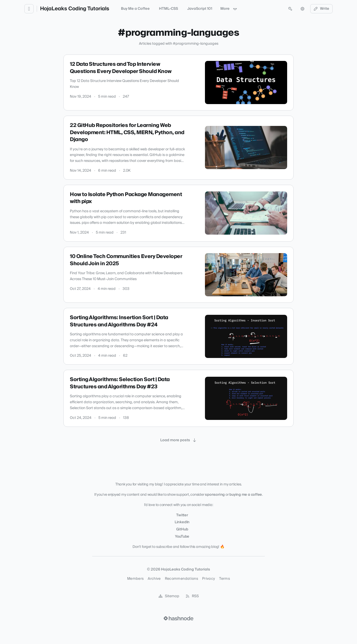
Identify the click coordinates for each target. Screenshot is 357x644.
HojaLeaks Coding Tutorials (75, 9)
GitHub (182, 529)
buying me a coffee (246, 495)
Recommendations (181, 579)
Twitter (182, 515)
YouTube (182, 537)
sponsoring (215, 495)
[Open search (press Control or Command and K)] (290, 9)
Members (135, 579)
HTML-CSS (168, 9)
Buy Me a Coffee (135, 9)
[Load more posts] (178, 440)
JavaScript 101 (200, 9)
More (229, 9)
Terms (224, 579)
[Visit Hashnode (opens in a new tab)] (178, 618)
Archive (154, 579)
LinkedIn (182, 522)
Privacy (209, 579)
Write (322, 9)
